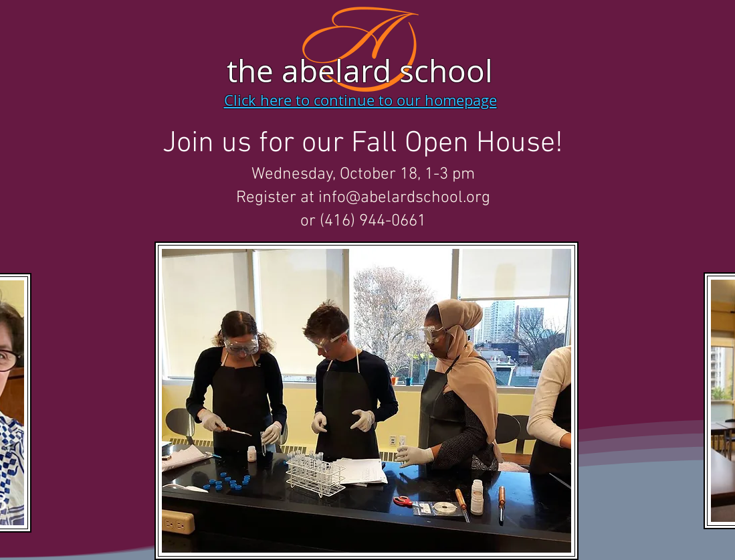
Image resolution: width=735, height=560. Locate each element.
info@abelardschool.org (404, 198)
